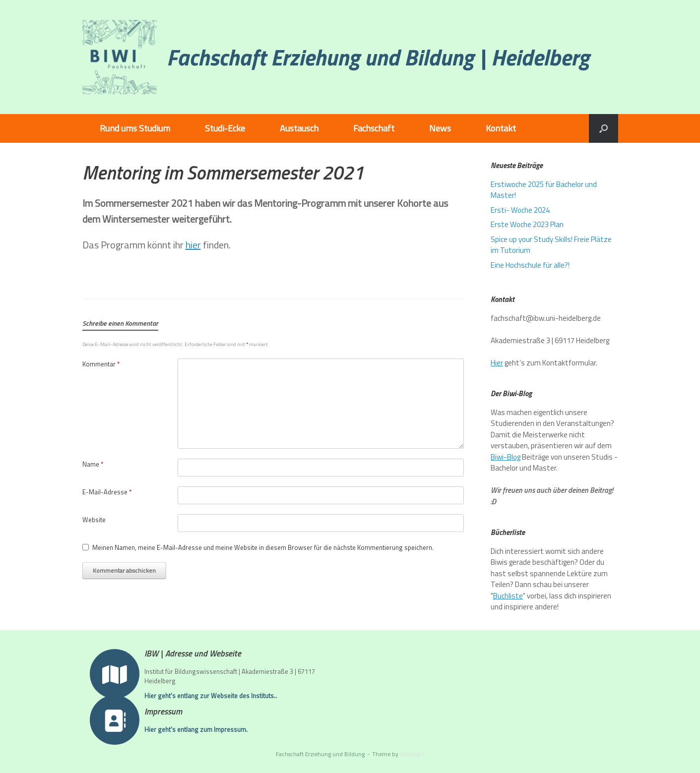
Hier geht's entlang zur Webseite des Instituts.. (213, 696)
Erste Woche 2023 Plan (527, 224)
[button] (604, 128)
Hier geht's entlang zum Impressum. (199, 730)
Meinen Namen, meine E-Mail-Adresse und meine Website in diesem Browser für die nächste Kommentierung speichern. (263, 548)
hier (193, 245)
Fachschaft (374, 128)
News (440, 128)
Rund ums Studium (135, 128)
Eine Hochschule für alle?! (530, 265)
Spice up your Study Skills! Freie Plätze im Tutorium (551, 245)
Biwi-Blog (506, 457)
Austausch (299, 128)
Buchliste (508, 596)
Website (94, 520)
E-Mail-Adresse (107, 492)
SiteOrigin (412, 754)
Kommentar (101, 364)
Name (93, 464)
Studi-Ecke (225, 128)
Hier (497, 363)
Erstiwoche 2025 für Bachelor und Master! (544, 190)
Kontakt (501, 128)
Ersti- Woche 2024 (520, 210)
